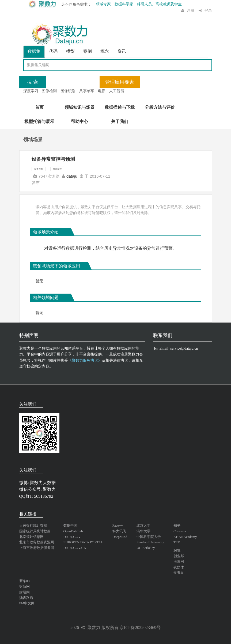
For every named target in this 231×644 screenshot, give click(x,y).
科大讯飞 (119, 531)
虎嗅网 (179, 562)
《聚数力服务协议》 (85, 360)
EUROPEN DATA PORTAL (83, 542)
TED (177, 542)
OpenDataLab (73, 531)
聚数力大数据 (43, 483)
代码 (53, 51)
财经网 (24, 592)
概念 (105, 51)
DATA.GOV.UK (75, 548)
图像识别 (68, 91)
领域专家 (103, 4)
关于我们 (120, 121)
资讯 (122, 51)
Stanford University (150, 542)
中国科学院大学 (149, 537)
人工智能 (117, 91)
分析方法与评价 (160, 107)
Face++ (118, 525)
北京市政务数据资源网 (37, 542)
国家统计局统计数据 (35, 531)
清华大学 (143, 531)
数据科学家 (124, 4)
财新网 (24, 587)
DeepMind (120, 537)
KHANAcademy (185, 537)
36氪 (177, 550)
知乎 (177, 525)
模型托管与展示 (39, 121)
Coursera (180, 531)
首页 (39, 107)
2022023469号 (148, 628)
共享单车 (87, 91)
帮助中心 (79, 121)
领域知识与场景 (79, 107)
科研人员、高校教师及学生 (159, 4)
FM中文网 (27, 603)
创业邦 (179, 556)
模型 (70, 51)
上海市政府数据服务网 (37, 548)
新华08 (24, 581)
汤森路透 (26, 598)
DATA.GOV (72, 537)
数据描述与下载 (120, 107)
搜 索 (33, 82)
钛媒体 (179, 567)
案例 (88, 51)
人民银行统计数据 (33, 525)
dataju (72, 176)
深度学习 (31, 91)
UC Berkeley (146, 548)
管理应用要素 (120, 82)
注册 (191, 11)
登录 (208, 11)
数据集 (34, 51)
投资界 (179, 573)
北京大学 (143, 525)
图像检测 (49, 91)
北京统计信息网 (31, 537)
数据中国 (70, 525)
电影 (102, 91)
